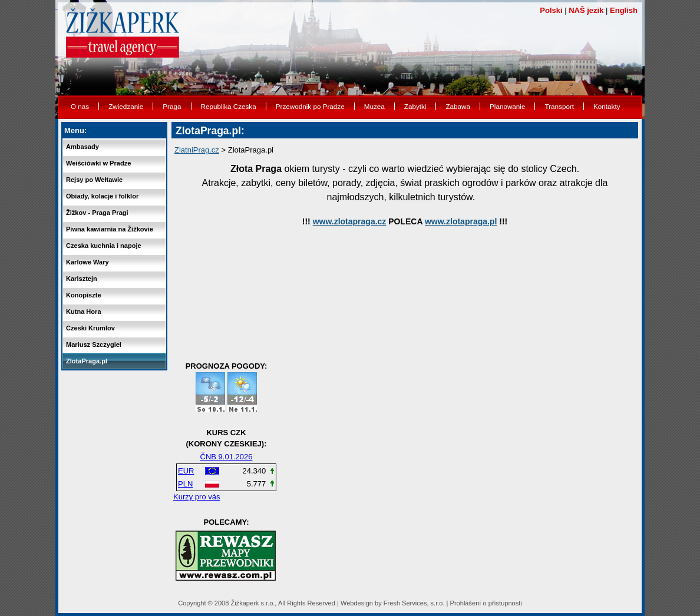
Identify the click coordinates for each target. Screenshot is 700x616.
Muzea (374, 106)
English (624, 10)
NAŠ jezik (586, 10)
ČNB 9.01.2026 (227, 457)
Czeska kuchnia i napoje (104, 246)
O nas (80, 106)
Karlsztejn (82, 279)
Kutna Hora (84, 312)
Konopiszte (84, 295)
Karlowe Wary (87, 262)
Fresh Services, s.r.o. (414, 603)
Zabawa (458, 106)
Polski (551, 10)
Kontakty (607, 106)
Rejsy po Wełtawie (94, 180)
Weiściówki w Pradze (98, 163)
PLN (185, 484)
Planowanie (507, 106)
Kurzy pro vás (197, 497)
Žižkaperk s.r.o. (252, 603)
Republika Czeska (229, 106)
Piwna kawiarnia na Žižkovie (110, 229)
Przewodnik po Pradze (310, 106)
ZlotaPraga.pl (87, 361)
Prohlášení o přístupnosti (486, 603)
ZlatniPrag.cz (197, 150)
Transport (559, 106)
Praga (172, 106)
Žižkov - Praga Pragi (97, 213)
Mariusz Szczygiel (94, 345)
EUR (186, 471)
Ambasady (82, 147)
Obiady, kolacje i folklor (102, 196)
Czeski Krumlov (90, 328)
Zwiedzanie (126, 106)
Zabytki (415, 106)
